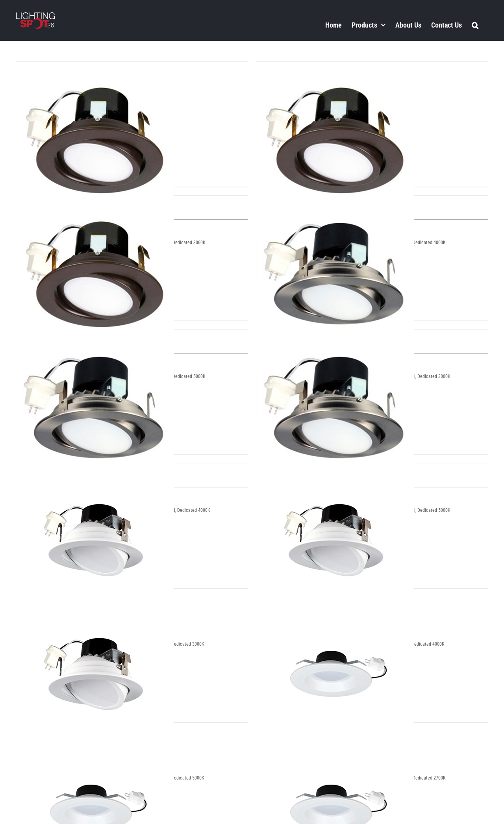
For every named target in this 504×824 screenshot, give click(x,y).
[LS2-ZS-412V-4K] (335, 738)
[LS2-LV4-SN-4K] (95, 336)
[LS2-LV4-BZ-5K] (95, 202)
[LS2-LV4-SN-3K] (335, 202)
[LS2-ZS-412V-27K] (335, 604)
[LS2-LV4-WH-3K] (95, 470)
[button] (475, 25)
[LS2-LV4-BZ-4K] (335, 69)
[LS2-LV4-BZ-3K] (95, 69)
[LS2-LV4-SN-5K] (335, 336)
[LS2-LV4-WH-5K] (95, 604)
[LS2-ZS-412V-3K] (95, 738)
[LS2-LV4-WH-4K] (335, 470)
